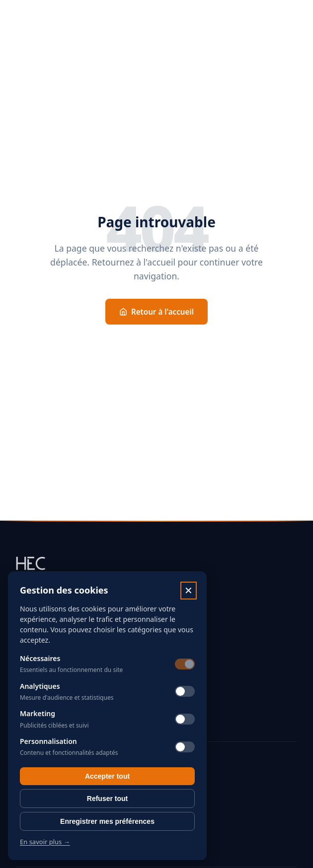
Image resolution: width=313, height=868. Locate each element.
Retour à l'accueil (156, 312)
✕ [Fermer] (189, 591)
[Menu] (293, 20)
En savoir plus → (45, 842)
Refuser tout (107, 799)
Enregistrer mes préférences (107, 821)
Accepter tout (107, 776)
